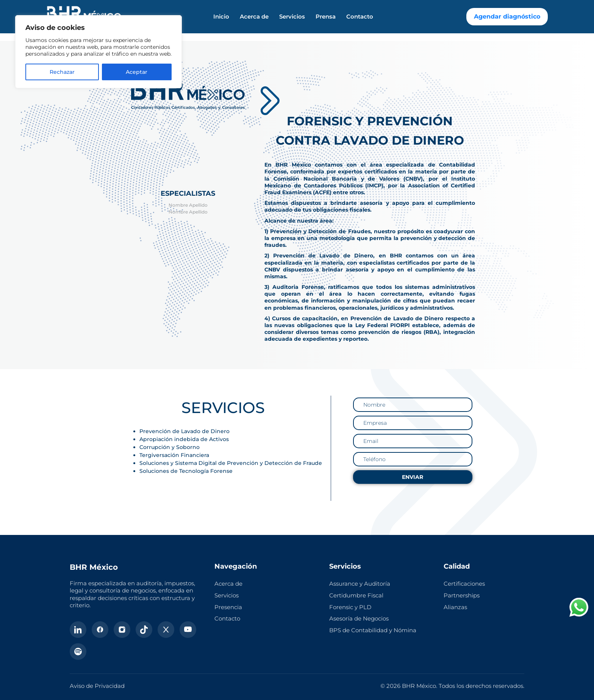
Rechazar (62, 72)
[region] (98, 52)
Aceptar (137, 72)
